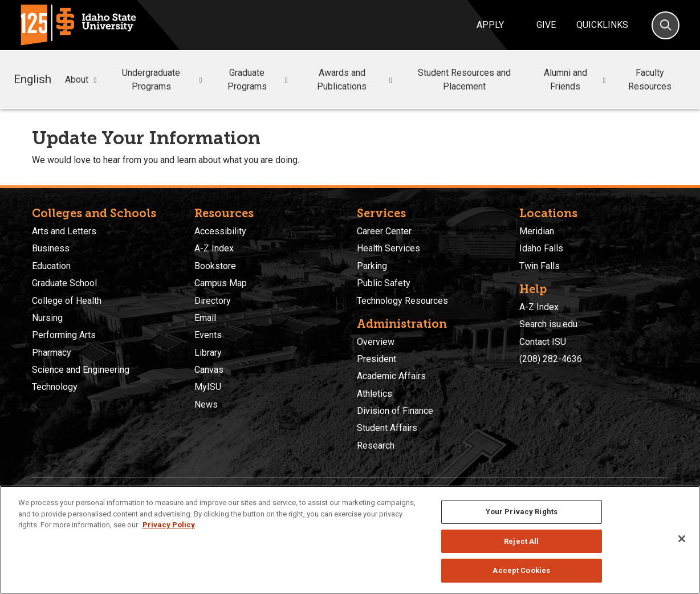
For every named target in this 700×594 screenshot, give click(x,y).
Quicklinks (602, 25)
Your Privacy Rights (522, 512)
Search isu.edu (548, 324)
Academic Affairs (391, 376)
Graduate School (64, 283)
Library (208, 353)
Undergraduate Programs (163, 80)
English (32, 79)
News (206, 404)
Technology (55, 387)
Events (208, 335)
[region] (350, 540)
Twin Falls (540, 266)
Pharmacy (52, 353)
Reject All (521, 541)
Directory (213, 301)
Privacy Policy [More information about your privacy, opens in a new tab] (169, 525)
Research (376, 445)
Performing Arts (64, 335)
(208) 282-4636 (551, 359)
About (82, 80)
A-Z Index (214, 248)
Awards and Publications (356, 80)
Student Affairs (387, 428)
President (377, 359)
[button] (95, 80)
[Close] (682, 539)
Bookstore (215, 266)
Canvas (209, 370)
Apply (490, 25)
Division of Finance (395, 411)
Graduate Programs (259, 80)
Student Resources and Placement (464, 80)
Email (205, 318)
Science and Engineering (81, 370)
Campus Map (221, 283)
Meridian (537, 231)
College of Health (67, 301)
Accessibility (220, 231)
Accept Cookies (521, 570)
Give (546, 25)
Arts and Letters (64, 231)
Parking (372, 266)
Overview (376, 342)
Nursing (47, 318)
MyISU (208, 387)
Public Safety (384, 283)
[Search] (666, 25)
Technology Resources (402, 301)
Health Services (388, 248)
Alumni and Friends (576, 80)
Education (51, 266)
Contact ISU (543, 342)
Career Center (384, 231)
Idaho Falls (541, 248)
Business (51, 248)
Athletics (375, 394)
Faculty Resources (650, 80)
